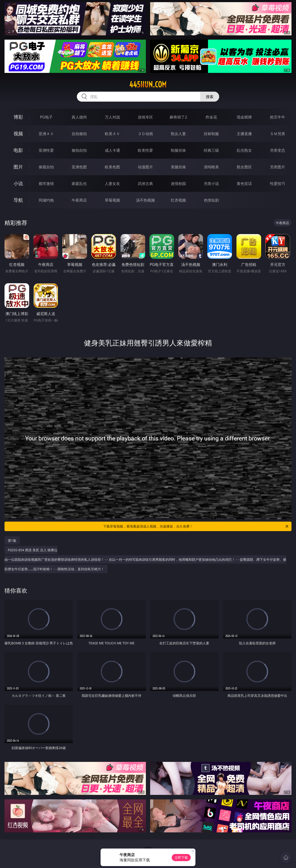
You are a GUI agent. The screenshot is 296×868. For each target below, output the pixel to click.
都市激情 (46, 184)
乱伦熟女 (244, 150)
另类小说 (211, 184)
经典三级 (211, 150)
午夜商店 (79, 200)
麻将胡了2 (178, 117)
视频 (18, 134)
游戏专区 (145, 117)
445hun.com (148, 85)
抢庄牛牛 (277, 117)
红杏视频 (178, 200)
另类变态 (277, 150)
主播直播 (244, 134)
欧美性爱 (145, 150)
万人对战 (112, 117)
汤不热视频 (145, 200)
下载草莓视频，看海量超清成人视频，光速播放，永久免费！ (196, 526)
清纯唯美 (211, 167)
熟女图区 (244, 167)
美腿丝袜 (178, 167)
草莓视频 (112, 200)
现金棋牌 (244, 117)
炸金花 (211, 117)
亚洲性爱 (46, 150)
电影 (18, 150)
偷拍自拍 (79, 150)
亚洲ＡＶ (46, 134)
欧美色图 (112, 167)
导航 (18, 200)
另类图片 (277, 167)
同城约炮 (46, 200)
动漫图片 (145, 167)
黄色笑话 (244, 184)
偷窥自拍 (46, 167)
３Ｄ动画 (145, 134)
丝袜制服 (211, 134)
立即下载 (181, 857)
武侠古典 (145, 184)
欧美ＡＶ (112, 134)
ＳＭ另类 (277, 134)
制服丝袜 (178, 150)
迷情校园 (178, 184)
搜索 (210, 97)
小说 (18, 183)
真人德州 (79, 117)
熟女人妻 (178, 134)
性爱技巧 (277, 184)
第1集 (12, 540)
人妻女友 (112, 184)
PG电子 (46, 117)
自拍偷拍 (79, 134)
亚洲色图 (79, 167)
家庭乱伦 (79, 184)
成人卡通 (112, 150)
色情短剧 (211, 200)
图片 (18, 167)
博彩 (18, 117)
